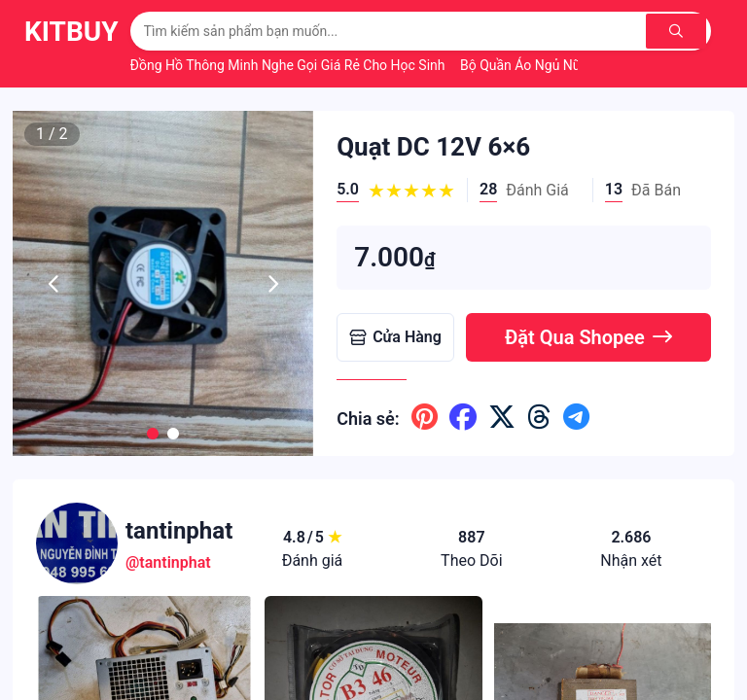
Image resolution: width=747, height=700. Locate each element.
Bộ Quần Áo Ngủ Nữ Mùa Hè (548, 65)
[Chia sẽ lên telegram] (576, 418)
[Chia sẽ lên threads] (539, 418)
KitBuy (71, 32)
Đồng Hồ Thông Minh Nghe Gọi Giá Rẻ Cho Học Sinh (289, 65)
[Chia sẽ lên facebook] (463, 418)
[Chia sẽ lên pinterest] (425, 418)
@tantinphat (168, 562)
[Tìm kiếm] (679, 31)
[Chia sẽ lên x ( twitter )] (502, 418)
